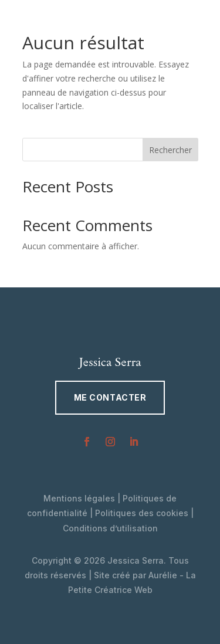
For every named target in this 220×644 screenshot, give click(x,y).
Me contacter (110, 397)
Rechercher (170, 150)
